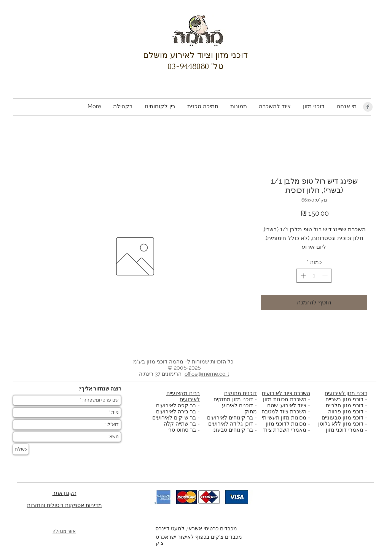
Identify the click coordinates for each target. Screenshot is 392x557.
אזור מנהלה (64, 531)
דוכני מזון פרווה (346, 411)
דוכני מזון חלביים (345, 405)
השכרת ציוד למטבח (284, 411)
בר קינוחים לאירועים (230, 418)
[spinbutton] (314, 276)
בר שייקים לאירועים (174, 418)
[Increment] (302, 276)
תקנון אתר (65, 493)
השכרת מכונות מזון (285, 399)
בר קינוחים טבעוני (233, 430)
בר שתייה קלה (181, 424)
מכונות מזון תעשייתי (284, 418)
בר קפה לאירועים (176, 405)
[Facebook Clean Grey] (368, 107)
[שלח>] (21, 449)
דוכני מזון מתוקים (233, 399)
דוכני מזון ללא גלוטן (341, 424)
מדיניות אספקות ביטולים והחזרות (65, 505)
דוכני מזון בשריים (344, 399)
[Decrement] (326, 276)
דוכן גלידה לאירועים (231, 424)
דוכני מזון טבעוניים (343, 418)
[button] (313, 106)
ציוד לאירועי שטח (287, 405)
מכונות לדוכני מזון (286, 424)
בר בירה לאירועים (176, 411)
